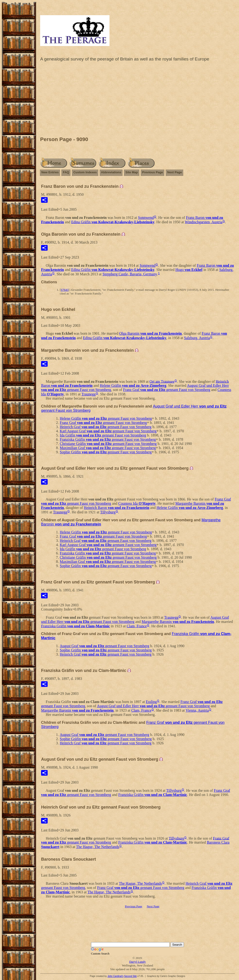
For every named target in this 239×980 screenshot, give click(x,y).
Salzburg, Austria (197, 338)
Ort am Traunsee (162, 381)
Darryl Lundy (137, 962)
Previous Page (153, 172)
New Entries (50, 172)
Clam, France (137, 626)
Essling (151, 702)
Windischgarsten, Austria (204, 222)
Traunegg (89, 394)
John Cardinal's (115, 976)
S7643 (65, 290)
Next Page (174, 172)
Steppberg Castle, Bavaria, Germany (130, 274)
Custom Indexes (85, 172)
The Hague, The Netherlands (98, 847)
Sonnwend (146, 218)
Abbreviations (111, 172)
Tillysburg (108, 512)
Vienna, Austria (197, 710)
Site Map (132, 172)
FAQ (66, 172)
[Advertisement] (137, 100)
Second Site (130, 976)
